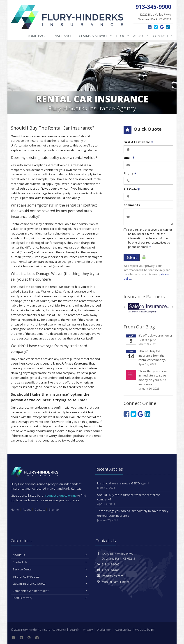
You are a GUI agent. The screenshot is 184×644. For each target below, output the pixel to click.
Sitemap (54, 510)
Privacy (88, 630)
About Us (50, 555)
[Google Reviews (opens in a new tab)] (162, 27)
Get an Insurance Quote (50, 584)
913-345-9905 (110, 570)
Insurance (63, 36)
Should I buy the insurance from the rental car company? (149, 358)
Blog (122, 36)
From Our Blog (139, 327)
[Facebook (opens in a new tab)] (150, 27)
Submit (132, 257)
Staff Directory (50, 598)
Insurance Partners (144, 296)
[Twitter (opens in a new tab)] (156, 27)
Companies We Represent (50, 591)
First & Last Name (138, 142)
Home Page (37, 36)
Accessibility (123, 630)
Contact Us (50, 562)
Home (15, 510)
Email (129, 158)
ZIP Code (132, 189)
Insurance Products (50, 577)
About (140, 36)
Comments (132, 205)
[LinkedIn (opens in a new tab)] (168, 27)
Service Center (50, 569)
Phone (130, 173)
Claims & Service (94, 36)
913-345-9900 (110, 564)
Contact (162, 36)
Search (74, 630)
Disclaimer (104, 630)
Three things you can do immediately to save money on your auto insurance (149, 380)
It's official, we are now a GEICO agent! (149, 340)
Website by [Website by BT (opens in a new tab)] (145, 630)
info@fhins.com (112, 576)
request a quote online (61, 495)
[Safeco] (148, 308)
